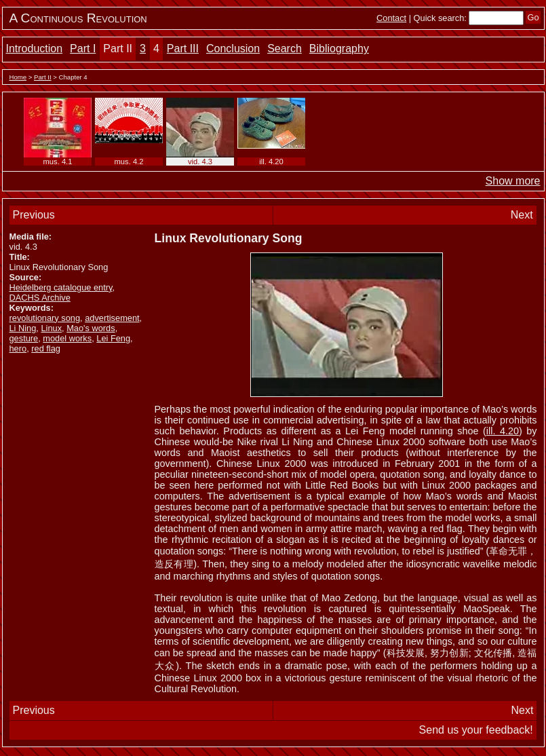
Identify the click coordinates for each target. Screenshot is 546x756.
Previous (34, 215)
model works (67, 338)
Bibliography (339, 49)
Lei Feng (113, 338)
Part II (118, 49)
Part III (183, 49)
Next (522, 215)
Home (18, 77)
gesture (24, 338)
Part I (83, 49)
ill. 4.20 (503, 431)
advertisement (112, 318)
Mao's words (91, 328)
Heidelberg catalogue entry (61, 287)
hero (18, 348)
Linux (51, 328)
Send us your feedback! (476, 730)
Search (285, 49)
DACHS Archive (40, 298)
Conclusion (233, 49)
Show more (513, 181)
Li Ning (23, 328)
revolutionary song (45, 318)
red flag (46, 348)
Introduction (35, 49)
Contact (391, 18)
